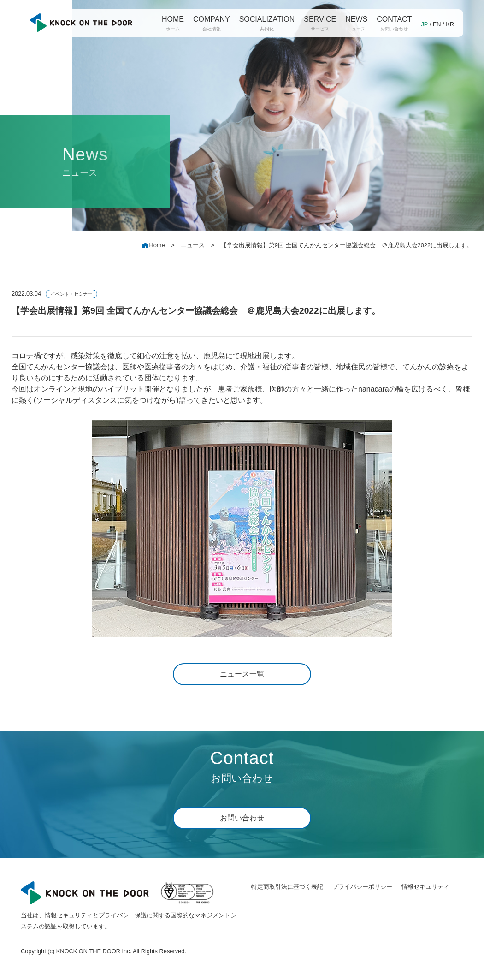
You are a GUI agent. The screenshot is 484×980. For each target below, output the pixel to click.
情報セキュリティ (425, 887)
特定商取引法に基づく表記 (287, 887)
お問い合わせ (242, 818)
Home (157, 245)
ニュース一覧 (242, 674)
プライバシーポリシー (362, 887)
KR (450, 24)
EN (437, 24)
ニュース (193, 245)
